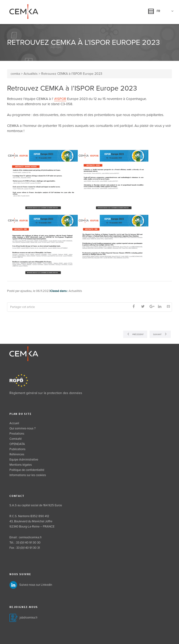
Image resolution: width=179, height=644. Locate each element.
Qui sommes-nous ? (22, 428)
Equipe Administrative (24, 460)
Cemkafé (16, 439)
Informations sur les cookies (28, 475)
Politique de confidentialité (27, 470)
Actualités (75, 291)
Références (17, 454)
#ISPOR (60, 99)
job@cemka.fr (28, 618)
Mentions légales (21, 465)
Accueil (14, 423)
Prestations (17, 434)
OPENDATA (17, 444)
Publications (17, 449)
